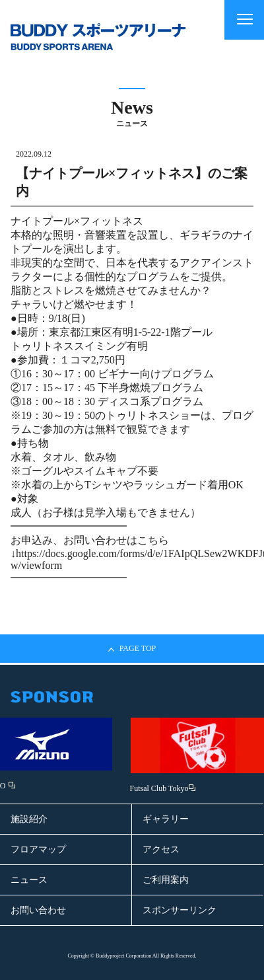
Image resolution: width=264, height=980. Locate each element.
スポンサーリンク (180, 910)
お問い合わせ (38, 910)
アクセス (161, 849)
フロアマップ (38, 849)
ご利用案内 (166, 880)
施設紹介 (29, 819)
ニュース (29, 880)
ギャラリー (166, 819)
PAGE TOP (132, 649)
